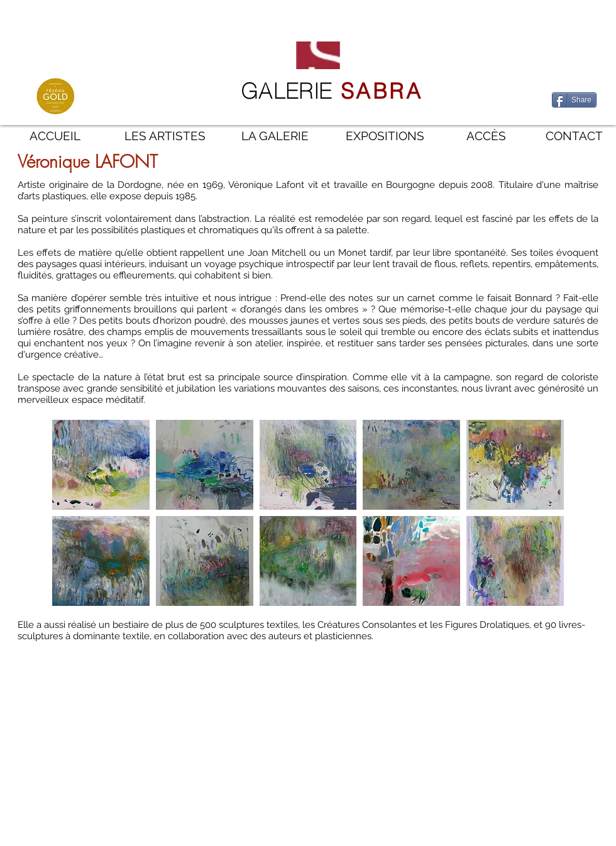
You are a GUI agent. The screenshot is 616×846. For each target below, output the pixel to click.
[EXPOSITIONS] (385, 136)
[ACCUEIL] (55, 136)
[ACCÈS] (486, 136)
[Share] (574, 100)
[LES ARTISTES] (165, 136)
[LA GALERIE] (275, 136)
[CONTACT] (574, 136)
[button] (101, 465)
